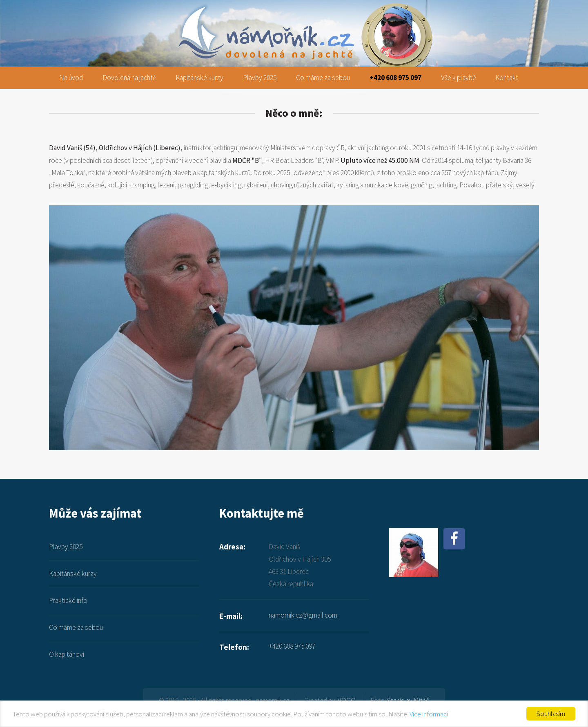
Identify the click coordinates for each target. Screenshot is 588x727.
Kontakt (507, 78)
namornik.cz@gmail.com (303, 615)
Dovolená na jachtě (129, 78)
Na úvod (71, 78)
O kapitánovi (67, 654)
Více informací (429, 714)
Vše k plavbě (458, 78)
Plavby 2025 (260, 78)
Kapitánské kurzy (199, 78)
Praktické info (68, 600)
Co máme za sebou (323, 78)
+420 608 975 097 (395, 78)
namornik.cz (294, 13)
